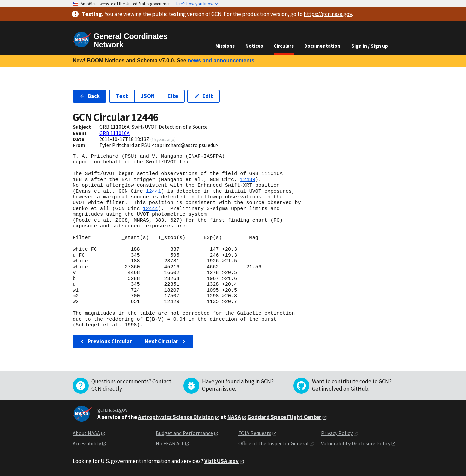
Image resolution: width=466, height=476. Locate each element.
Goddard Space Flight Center (284, 417)
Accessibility (87, 443)
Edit (203, 96)
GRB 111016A (114, 133)
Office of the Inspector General (274, 443)
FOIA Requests (255, 433)
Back (90, 96)
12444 (151, 209)
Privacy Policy (337, 433)
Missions (225, 46)
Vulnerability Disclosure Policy (356, 443)
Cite (173, 96)
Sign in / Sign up (370, 46)
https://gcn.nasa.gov (328, 14)
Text (122, 96)
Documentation (322, 46)
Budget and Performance (184, 433)
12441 (154, 191)
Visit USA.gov (221, 461)
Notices (254, 46)
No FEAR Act (170, 443)
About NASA (86, 433)
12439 (248, 180)
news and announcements (221, 61)
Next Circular (166, 341)
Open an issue (218, 389)
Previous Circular (106, 341)
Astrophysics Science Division (176, 417)
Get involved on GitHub (340, 389)
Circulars (284, 46)
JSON (148, 96)
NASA (234, 417)
